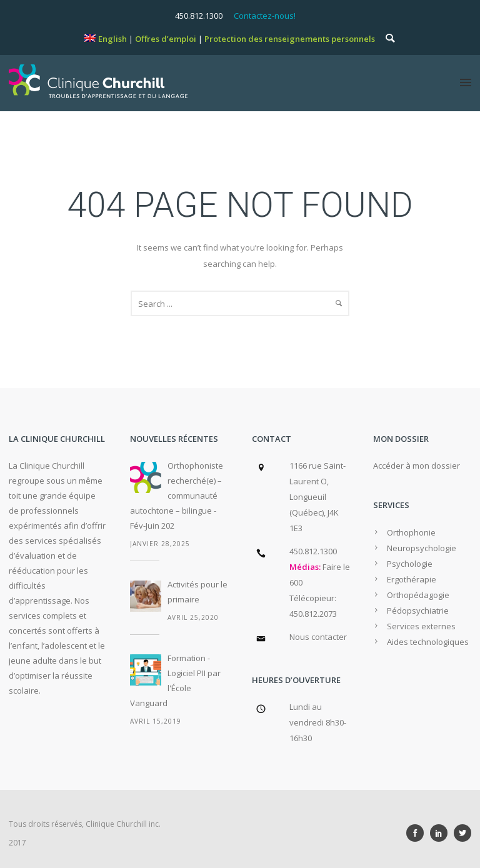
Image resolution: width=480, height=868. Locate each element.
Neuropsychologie (422, 548)
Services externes (421, 626)
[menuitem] (106, 39)
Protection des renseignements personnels (290, 39)
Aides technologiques (428, 642)
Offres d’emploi (166, 39)
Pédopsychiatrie (418, 611)
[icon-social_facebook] (418, 833)
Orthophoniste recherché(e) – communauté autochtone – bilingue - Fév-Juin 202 (177, 496)
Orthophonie (411, 532)
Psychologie (410, 564)
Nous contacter (318, 637)
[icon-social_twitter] (462, 833)
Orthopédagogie (418, 595)
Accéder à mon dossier (417, 466)
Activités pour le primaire (197, 592)
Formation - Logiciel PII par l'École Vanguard (175, 681)
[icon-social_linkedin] (442, 833)
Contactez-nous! (265, 16)
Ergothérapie (412, 579)
